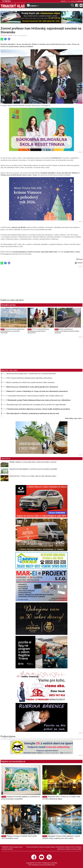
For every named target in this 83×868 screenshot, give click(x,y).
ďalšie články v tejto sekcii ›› (74, 418)
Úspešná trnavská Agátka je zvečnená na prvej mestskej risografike (33, 469)
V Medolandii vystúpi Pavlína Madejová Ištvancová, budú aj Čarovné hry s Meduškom (38, 400)
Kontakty (78, 847)
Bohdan (80, 1)
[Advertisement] (19, 283)
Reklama (68, 847)
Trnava (4, 797)
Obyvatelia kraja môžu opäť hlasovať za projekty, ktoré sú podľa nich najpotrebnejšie (36, 405)
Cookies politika (76, 849)
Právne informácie (32, 847)
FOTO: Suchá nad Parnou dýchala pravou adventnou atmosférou (38, 331)
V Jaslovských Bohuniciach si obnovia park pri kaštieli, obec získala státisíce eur (35, 396)
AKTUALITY (4, 35)
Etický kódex (60, 847)
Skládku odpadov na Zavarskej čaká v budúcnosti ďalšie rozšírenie (33, 462)
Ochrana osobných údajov (47, 847)
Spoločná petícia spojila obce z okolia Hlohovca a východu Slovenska (13, 331)
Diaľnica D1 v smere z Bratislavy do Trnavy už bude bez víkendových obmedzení (37, 391)
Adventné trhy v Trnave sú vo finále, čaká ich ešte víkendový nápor (33, 476)
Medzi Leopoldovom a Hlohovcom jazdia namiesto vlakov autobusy (67, 331)
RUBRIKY (33, 6)
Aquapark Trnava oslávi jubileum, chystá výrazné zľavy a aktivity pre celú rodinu (61, 837)
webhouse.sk (51, 865)
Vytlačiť (79, 263)
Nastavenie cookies (64, 849)
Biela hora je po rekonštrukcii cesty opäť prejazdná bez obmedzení (32, 387)
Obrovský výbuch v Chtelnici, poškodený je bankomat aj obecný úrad (33, 413)
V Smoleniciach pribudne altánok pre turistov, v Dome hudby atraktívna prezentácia (38, 409)
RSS (73, 847)
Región (10, 35)
